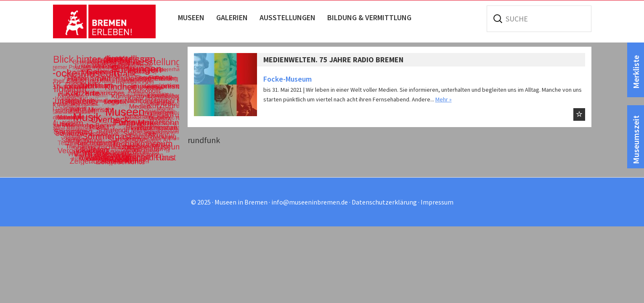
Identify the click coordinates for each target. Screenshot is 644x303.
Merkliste (636, 72)
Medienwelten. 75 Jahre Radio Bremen (333, 60)
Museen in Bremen (113, 21)
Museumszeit (636, 140)
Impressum (437, 202)
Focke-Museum (288, 79)
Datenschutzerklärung (384, 202)
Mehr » (444, 99)
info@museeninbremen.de (310, 202)
